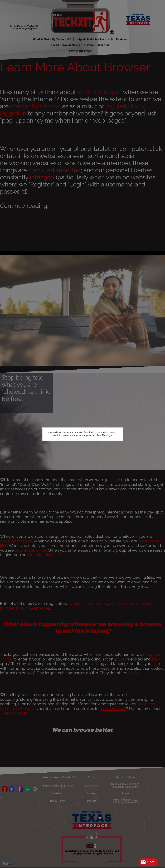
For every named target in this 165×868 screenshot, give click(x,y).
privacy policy (93, 435)
